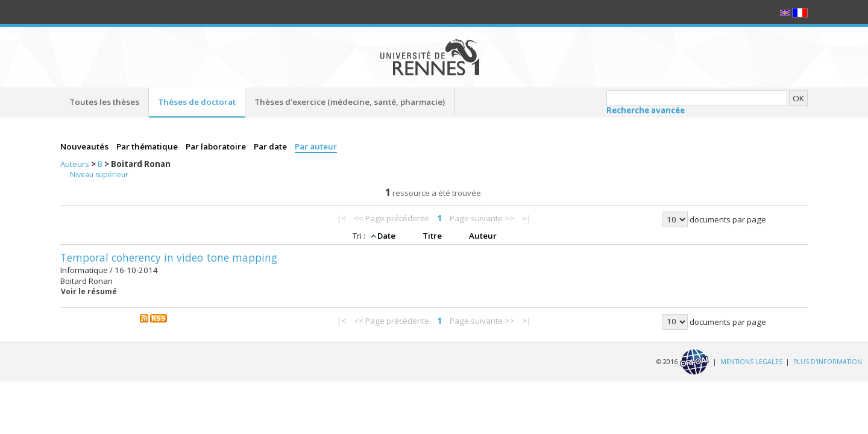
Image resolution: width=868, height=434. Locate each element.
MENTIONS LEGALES (751, 361)
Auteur (483, 236)
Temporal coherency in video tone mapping (169, 257)
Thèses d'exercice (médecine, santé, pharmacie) (350, 102)
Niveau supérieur (99, 175)
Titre (433, 236)
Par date (271, 146)
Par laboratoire (217, 146)
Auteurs (76, 164)
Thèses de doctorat (197, 102)
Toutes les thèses (104, 102)
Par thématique (148, 146)
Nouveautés (85, 146)
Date (387, 236)
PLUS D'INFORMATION (828, 361)
